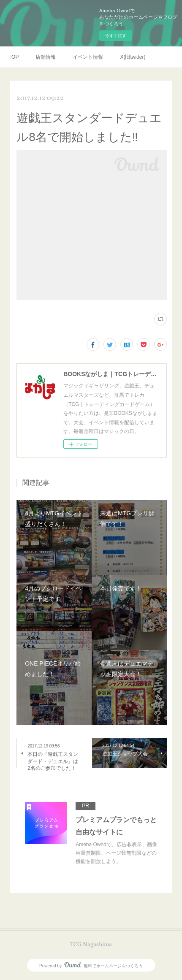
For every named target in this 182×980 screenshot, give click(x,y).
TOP (14, 57)
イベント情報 (88, 57)
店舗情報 (46, 57)
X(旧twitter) (133, 57)
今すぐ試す (116, 36)
